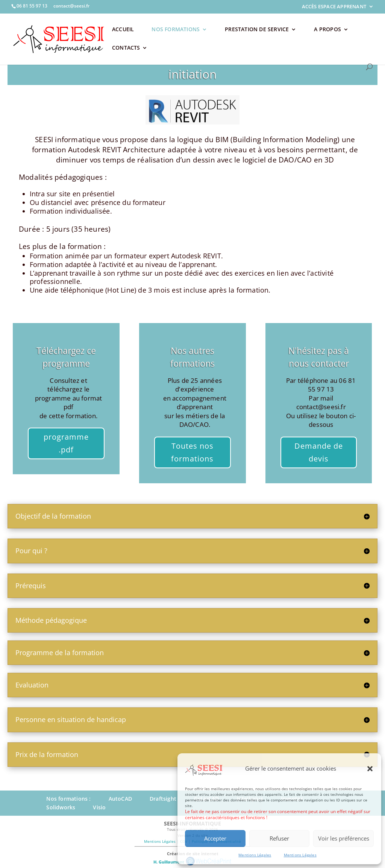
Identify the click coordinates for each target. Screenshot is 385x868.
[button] (370, 769)
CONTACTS (126, 48)
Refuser (279, 838)
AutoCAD (120, 799)
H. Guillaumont (168, 861)
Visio (99, 807)
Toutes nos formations (192, 452)
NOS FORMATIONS (176, 30)
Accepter (215, 838)
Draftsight (163, 799)
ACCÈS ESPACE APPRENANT (334, 7)
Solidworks (61, 807)
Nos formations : (68, 799)
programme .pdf (66, 443)
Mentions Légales (255, 855)
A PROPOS (327, 30)
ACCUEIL (123, 30)
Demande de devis (319, 452)
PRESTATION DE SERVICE (257, 30)
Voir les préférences (344, 838)
